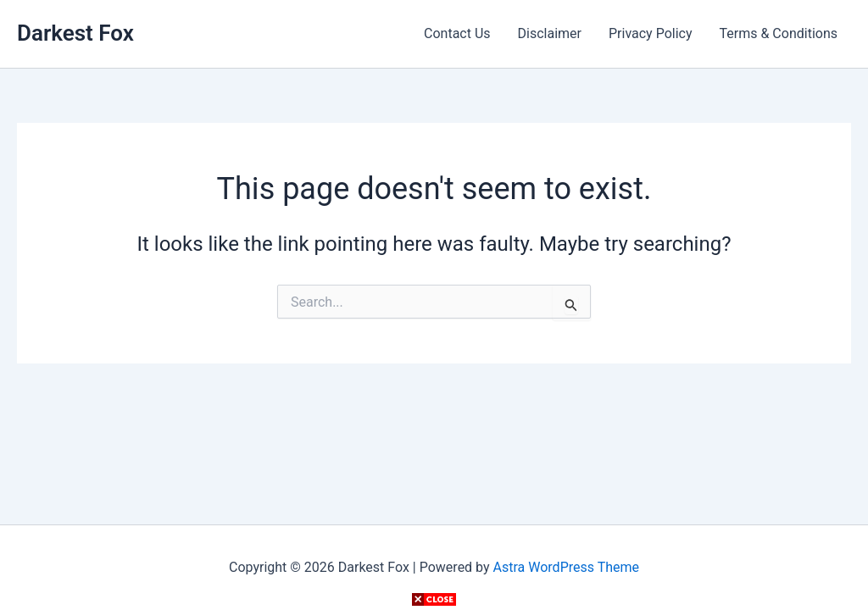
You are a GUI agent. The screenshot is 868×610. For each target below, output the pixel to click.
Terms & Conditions (779, 33)
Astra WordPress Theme (566, 567)
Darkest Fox (75, 33)
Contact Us (457, 33)
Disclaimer (550, 33)
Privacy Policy (651, 33)
